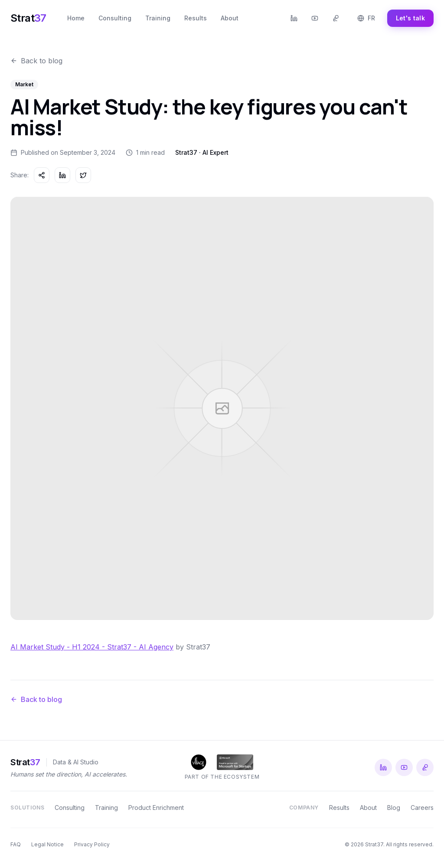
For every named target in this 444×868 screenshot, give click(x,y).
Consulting (115, 18)
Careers (422, 808)
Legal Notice (47, 844)
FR (366, 18)
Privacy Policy (92, 844)
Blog (394, 808)
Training (158, 18)
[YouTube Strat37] (315, 18)
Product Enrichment (156, 808)
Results (196, 18)
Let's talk (411, 18)
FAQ (16, 844)
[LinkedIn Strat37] (294, 18)
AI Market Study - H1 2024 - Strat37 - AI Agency (92, 649)
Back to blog (36, 61)
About (230, 18)
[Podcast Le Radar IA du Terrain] (336, 18)
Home (76, 18)
